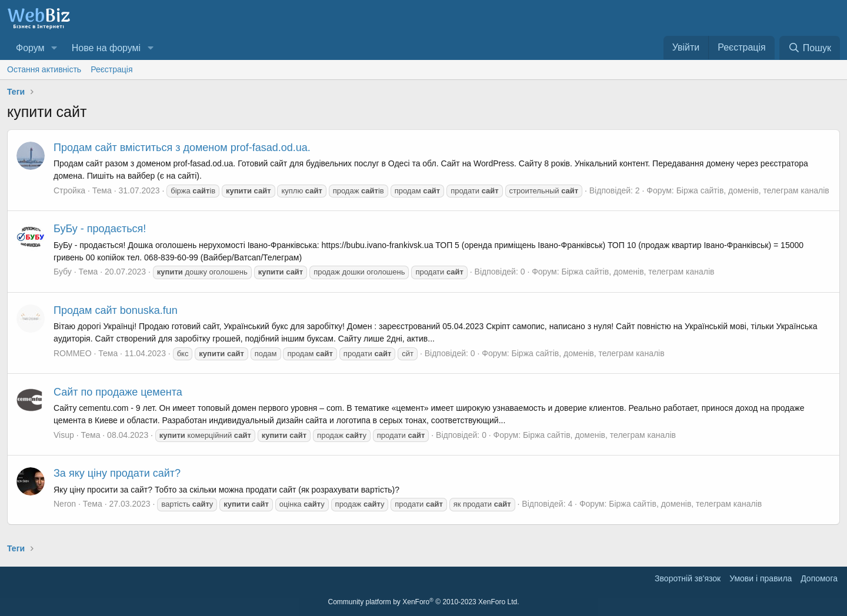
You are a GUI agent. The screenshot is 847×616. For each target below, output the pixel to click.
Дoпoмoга (819, 578)
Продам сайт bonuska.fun (116, 310)
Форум (30, 48)
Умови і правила (761, 578)
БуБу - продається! (100, 229)
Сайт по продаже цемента (118, 392)
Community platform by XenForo (424, 602)
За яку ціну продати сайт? (117, 473)
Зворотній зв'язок (688, 578)
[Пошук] (810, 48)
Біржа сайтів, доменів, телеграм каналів (753, 190)
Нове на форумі (106, 48)
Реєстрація (111, 69)
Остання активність (44, 69)
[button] (54, 48)
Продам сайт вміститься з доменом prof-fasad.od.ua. (182, 148)
